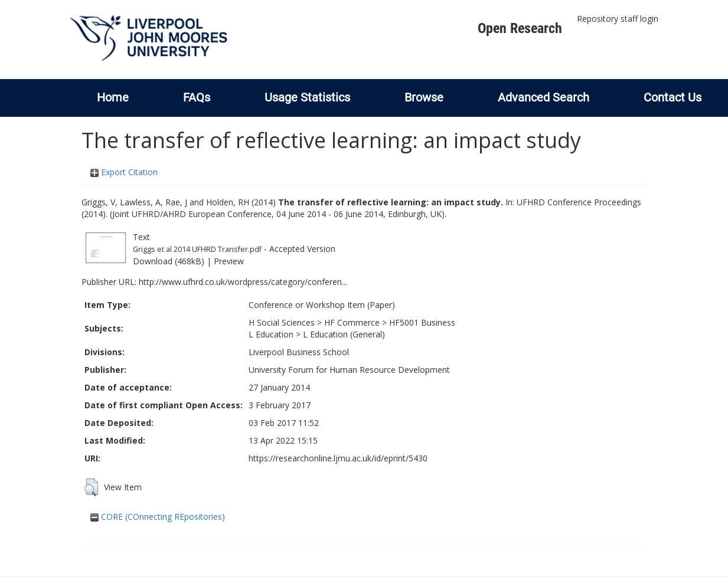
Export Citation (124, 172)
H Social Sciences (282, 322)
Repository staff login (618, 19)
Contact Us (672, 97)
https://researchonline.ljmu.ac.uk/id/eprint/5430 (338, 458)
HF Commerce (352, 322)
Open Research (520, 28)
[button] (91, 487)
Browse (424, 97)
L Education (271, 334)
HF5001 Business (422, 322)
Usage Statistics (307, 97)
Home (113, 97)
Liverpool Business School (299, 352)
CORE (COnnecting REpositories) (158, 517)
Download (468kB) (169, 261)
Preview (229, 261)
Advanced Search (543, 97)
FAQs (197, 97)
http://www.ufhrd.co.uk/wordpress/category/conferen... (243, 282)
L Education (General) (344, 334)
